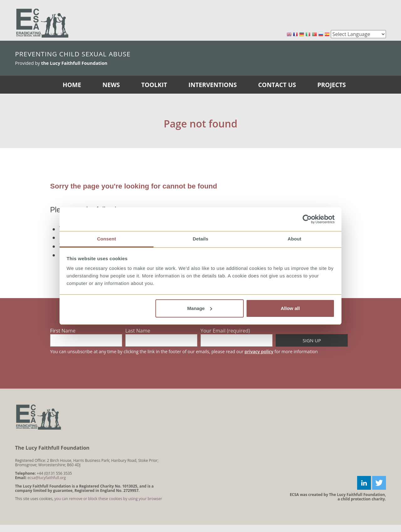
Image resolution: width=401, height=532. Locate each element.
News (111, 85)
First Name (63, 331)
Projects (332, 85)
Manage (200, 308)
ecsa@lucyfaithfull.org (47, 478)
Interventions (213, 85)
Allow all (290, 308)
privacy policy (259, 351)
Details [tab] (200, 239)
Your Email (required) (225, 331)
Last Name (138, 331)
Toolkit (154, 85)
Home (72, 85)
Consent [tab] (107, 239)
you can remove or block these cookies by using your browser (108, 499)
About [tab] (294, 239)
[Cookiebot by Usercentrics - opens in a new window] (307, 219)
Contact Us (277, 85)
